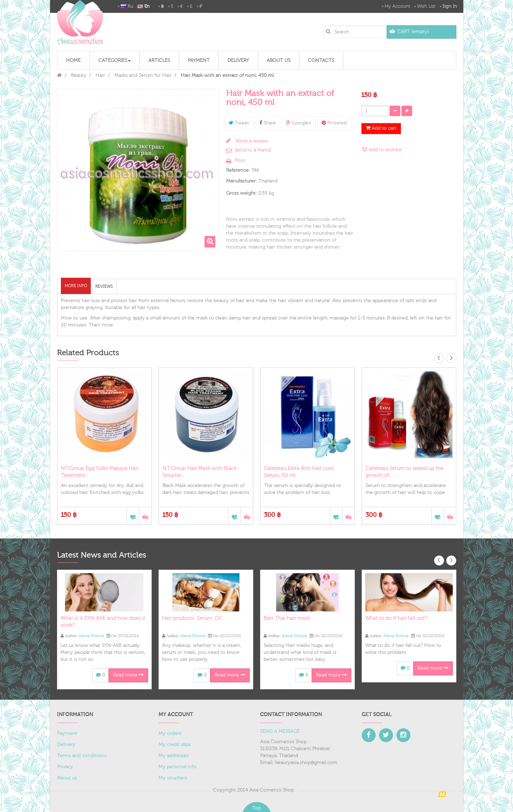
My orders (170, 733)
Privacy (65, 767)
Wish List (426, 6)
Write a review (251, 141)
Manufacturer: (242, 181)
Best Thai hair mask (287, 618)
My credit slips (175, 745)
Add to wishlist (385, 150)
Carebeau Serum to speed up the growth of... (404, 472)
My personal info (178, 767)
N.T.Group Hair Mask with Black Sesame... (199, 472)
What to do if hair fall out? (396, 618)
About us (67, 778)
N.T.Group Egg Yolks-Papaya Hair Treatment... (100, 472)
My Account (397, 6)
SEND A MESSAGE (280, 731)
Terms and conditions (82, 756)
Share (268, 123)
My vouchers (173, 778)
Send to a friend (253, 150)
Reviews (104, 286)
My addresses (174, 756)
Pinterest (335, 123)
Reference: (238, 170)
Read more (128, 675)
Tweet (239, 123)
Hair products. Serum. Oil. (192, 618)
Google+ (299, 123)
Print (240, 161)
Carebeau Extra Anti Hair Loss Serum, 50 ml (299, 472)
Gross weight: (242, 193)
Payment (67, 733)
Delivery (66, 745)
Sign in (450, 6)
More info (76, 286)
